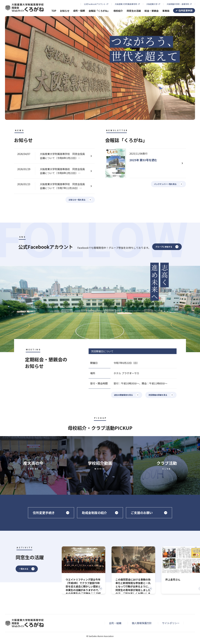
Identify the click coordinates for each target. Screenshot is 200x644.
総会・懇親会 (152, 11)
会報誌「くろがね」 (99, 11)
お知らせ (65, 11)
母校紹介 (118, 11)
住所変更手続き (44, 513)
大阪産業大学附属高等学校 (126, 4)
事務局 (166, 11)
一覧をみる (24, 569)
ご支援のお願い (142, 513)
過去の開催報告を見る (123, 395)
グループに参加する (164, 247)
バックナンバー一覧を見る (165, 184)
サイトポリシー (171, 623)
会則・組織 (115, 623)
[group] (84, 570)
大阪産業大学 (152, 4)
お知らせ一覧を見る (77, 200)
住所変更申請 (185, 10)
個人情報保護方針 (142, 623)
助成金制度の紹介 (94, 513)
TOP (54, 11)
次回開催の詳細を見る (158, 395)
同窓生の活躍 (134, 11)
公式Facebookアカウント (95, 4)
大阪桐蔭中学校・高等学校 (178, 4)
